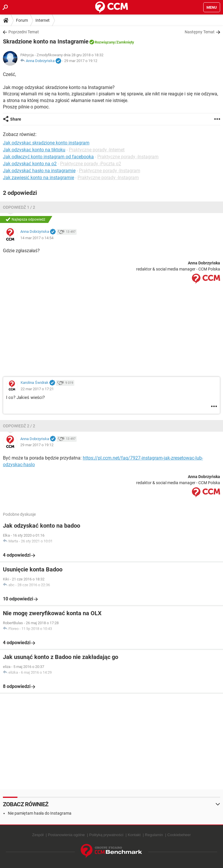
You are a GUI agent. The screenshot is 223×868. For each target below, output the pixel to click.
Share (16, 119)
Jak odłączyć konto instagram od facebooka (48, 157)
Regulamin (154, 835)
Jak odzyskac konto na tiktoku (34, 150)
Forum (22, 20)
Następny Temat (200, 32)
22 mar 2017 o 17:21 (37, 389)
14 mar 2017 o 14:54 (37, 238)
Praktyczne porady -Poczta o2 (91, 164)
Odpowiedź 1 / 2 (19, 207)
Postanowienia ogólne (66, 835)
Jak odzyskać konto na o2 (30, 164)
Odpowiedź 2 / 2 (19, 426)
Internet (43, 20)
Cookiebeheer (179, 835)
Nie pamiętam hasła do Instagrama (40, 813)
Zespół (38, 835)
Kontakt (134, 835)
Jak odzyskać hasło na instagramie (39, 171)
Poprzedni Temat (24, 32)
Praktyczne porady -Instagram (128, 157)
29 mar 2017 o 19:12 (81, 61)
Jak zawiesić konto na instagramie (38, 178)
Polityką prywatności (106, 835)
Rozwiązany (105, 42)
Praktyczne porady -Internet (97, 150)
